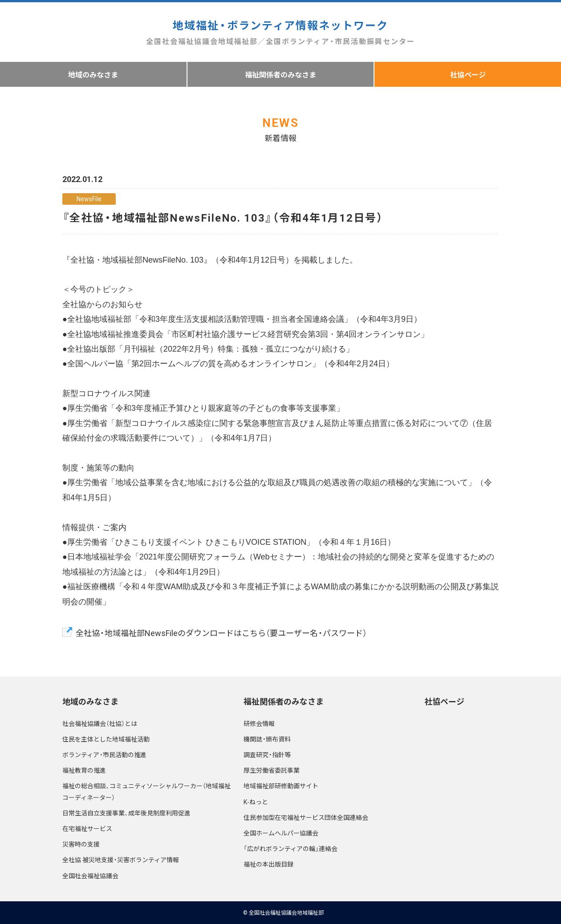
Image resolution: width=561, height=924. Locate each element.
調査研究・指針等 (267, 754)
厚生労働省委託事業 (272, 770)
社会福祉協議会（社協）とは (100, 723)
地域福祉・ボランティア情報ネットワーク (280, 32)
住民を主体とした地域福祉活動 (106, 739)
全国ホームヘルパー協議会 (281, 833)
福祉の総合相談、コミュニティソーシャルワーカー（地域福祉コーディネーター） (146, 791)
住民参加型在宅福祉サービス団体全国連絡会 (306, 817)
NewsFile (89, 199)
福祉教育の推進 (84, 770)
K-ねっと (256, 802)
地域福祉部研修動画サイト (281, 786)
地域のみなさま (93, 74)
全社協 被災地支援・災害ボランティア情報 (121, 859)
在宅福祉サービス (87, 828)
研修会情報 (259, 723)
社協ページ (444, 701)
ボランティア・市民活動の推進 (104, 754)
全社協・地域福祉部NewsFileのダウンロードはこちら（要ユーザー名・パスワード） (221, 633)
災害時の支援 (81, 844)
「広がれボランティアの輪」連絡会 (291, 848)
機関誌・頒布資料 (267, 739)
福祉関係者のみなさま (280, 74)
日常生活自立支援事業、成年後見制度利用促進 (126, 813)
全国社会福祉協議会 (90, 875)
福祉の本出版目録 (268, 864)
